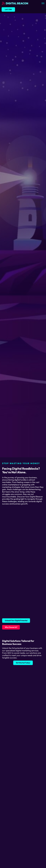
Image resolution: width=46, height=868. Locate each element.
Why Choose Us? (11, 627)
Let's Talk (8, 9)
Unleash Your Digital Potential (16, 621)
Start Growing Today (13, 443)
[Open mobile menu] (43, 3)
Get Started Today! (23, 663)
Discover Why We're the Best (16, 450)
